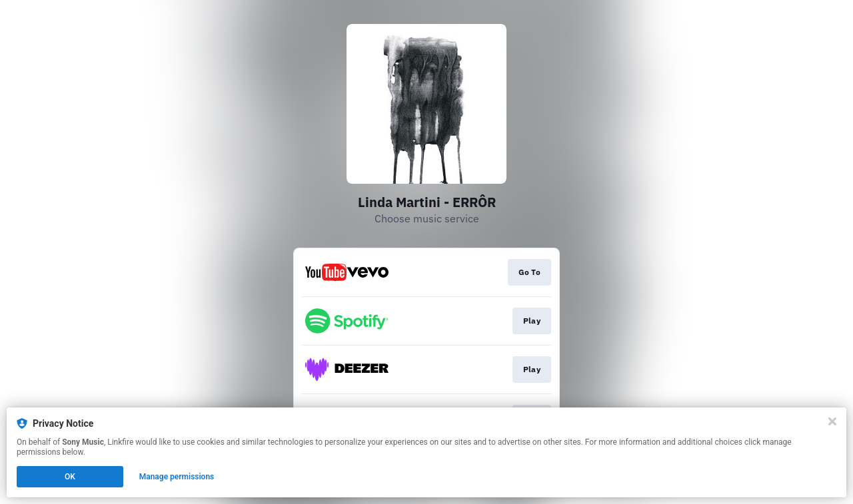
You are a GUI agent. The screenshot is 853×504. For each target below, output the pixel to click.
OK (70, 477)
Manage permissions (177, 477)
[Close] (832, 421)
